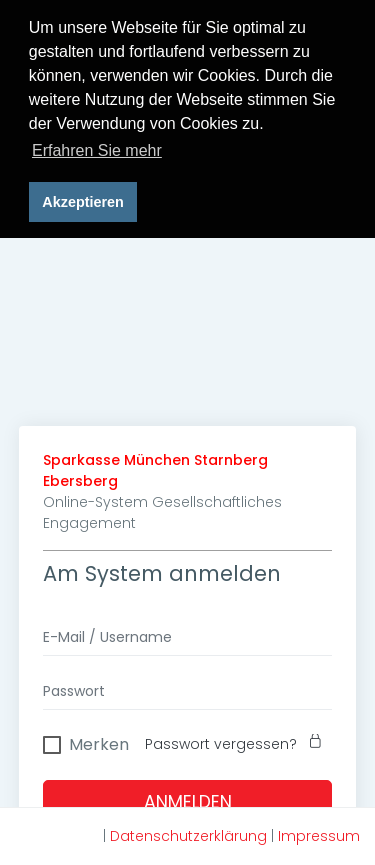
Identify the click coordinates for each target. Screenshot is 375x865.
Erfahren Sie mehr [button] (97, 150)
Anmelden (188, 801)
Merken (99, 741)
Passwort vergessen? (238, 743)
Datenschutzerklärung (188, 836)
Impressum (319, 836)
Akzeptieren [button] (83, 202)
